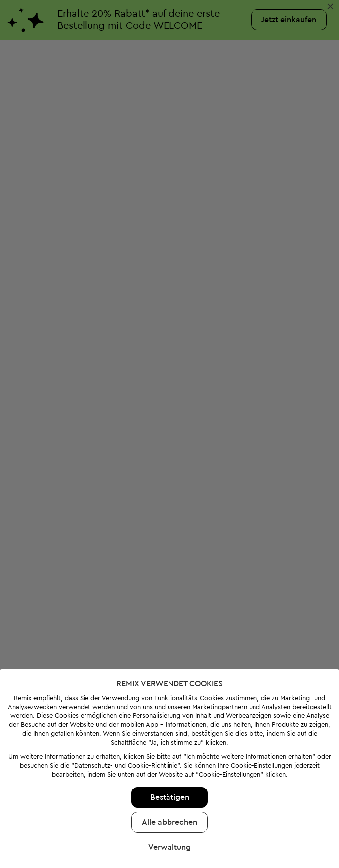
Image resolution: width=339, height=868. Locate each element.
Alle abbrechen (169, 794)
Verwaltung (169, 819)
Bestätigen (170, 770)
